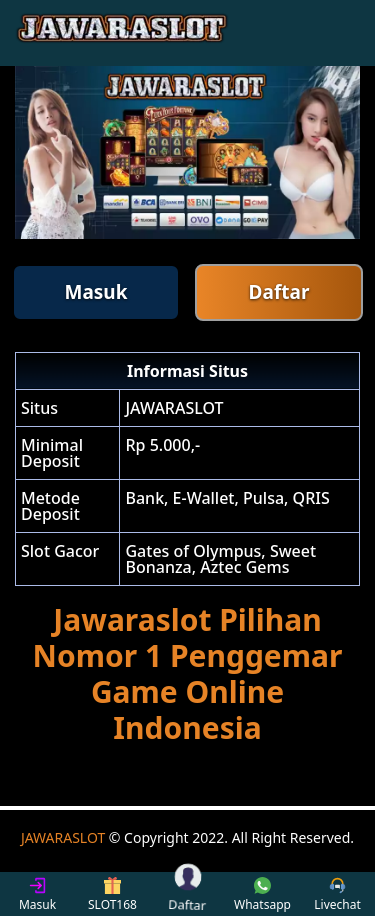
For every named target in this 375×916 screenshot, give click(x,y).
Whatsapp (262, 894)
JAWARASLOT (63, 837)
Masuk (96, 292)
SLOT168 (112, 894)
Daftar (279, 292)
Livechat (337, 894)
